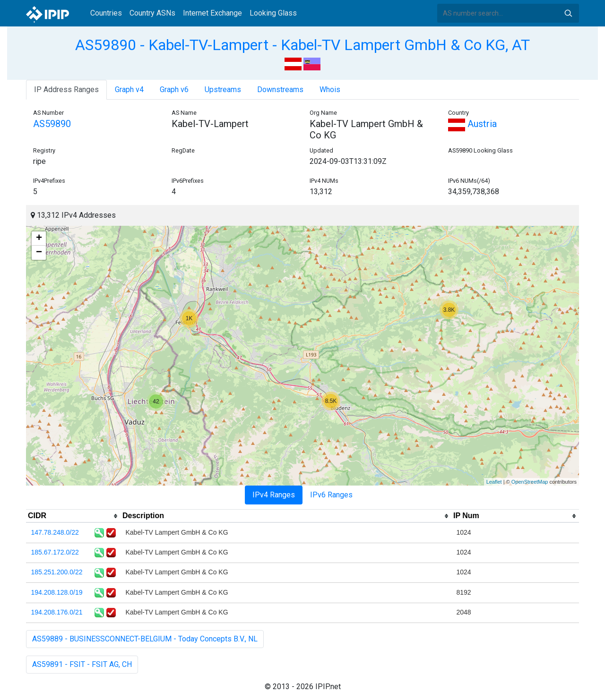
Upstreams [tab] (223, 90)
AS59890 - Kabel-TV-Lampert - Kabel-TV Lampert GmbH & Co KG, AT (302, 45)
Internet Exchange (212, 13)
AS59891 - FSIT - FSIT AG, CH (82, 664)
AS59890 (52, 124)
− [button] (39, 253)
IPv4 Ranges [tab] (274, 495)
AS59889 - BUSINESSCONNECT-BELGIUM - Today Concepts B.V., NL (145, 639)
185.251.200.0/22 (57, 572)
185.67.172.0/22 (55, 552)
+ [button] (39, 239)
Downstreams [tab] (280, 90)
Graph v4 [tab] (129, 90)
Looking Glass (273, 13)
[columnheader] (73, 516)
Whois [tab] (330, 90)
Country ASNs (152, 13)
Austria (472, 124)
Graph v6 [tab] (174, 90)
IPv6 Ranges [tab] (331, 495)
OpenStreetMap (530, 482)
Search (568, 13)
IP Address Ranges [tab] (66, 90)
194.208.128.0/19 (57, 592)
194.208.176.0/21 (57, 612)
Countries (106, 13)
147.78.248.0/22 (55, 532)
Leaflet (494, 482)
